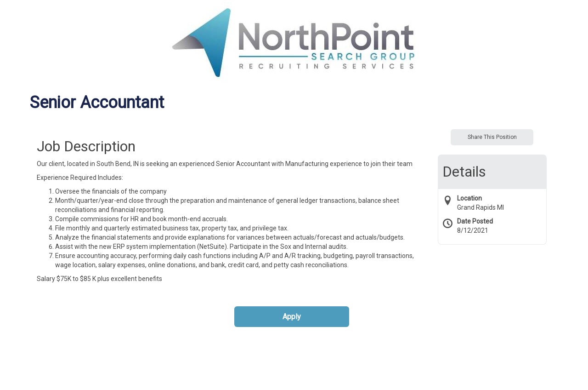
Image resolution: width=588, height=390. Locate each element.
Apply (292, 317)
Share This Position (492, 137)
